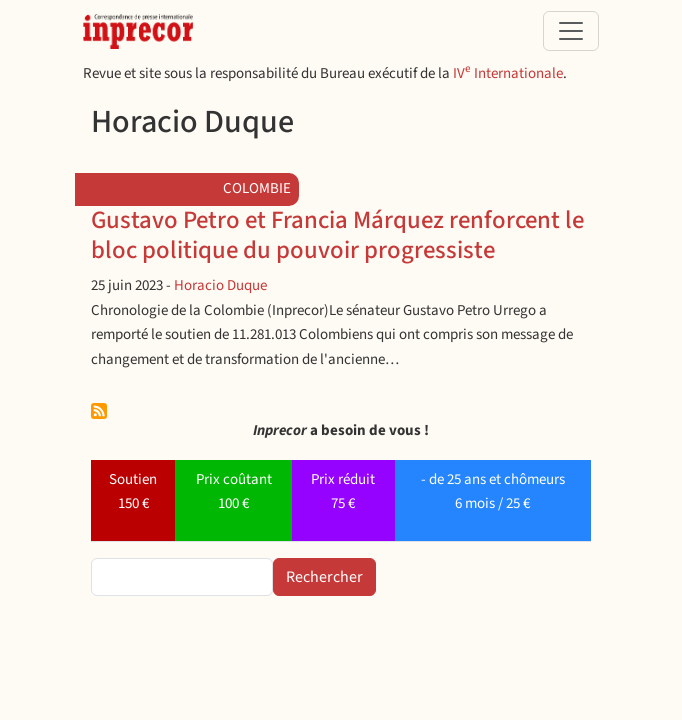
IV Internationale (508, 73)
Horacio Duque (220, 285)
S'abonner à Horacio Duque (99, 411)
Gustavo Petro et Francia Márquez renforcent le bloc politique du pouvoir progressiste (337, 235)
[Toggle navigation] (571, 31)
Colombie (257, 188)
